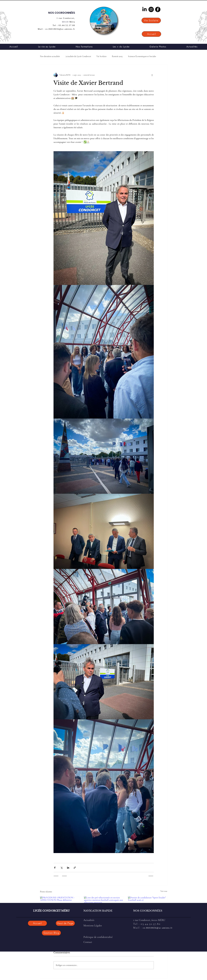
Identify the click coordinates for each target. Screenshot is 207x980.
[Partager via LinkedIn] (68, 868)
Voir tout (164, 891)
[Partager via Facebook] (55, 868)
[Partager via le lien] (75, 868)
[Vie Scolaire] (151, 20)
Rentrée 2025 (117, 56)
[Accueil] (151, 34)
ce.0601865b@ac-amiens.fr (158, 928)
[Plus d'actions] (152, 75)
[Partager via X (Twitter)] (61, 868)
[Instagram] (151, 9)
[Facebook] (158, 9)
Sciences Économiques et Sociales (142, 56)
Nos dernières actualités (50, 56)
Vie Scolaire (101, 56)
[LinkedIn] (144, 9)
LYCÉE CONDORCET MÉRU (51, 911)
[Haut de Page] (65, 923)
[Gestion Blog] (51, 933)
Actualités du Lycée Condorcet (78, 56)
